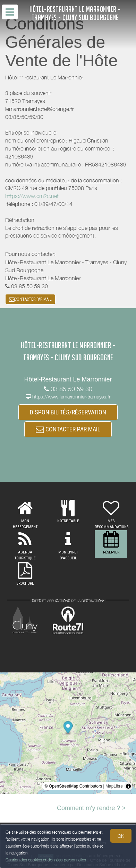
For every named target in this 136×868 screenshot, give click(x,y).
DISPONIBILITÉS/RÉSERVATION (68, 412)
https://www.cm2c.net (32, 196)
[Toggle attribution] (128, 786)
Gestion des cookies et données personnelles (46, 860)
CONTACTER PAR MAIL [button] (30, 299)
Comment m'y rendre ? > (91, 808)
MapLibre (114, 786)
